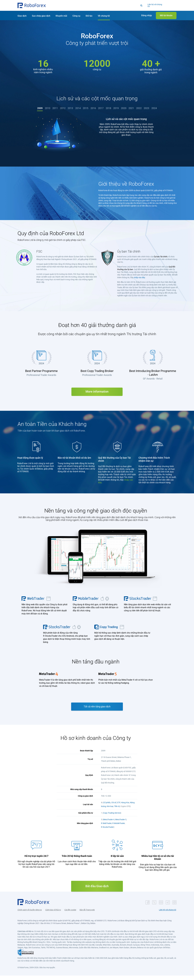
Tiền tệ (117, 811)
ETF (119, 807)
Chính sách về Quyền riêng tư (30, 914)
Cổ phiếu (107, 807)
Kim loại (110, 811)
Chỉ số (114, 807)
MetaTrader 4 (109, 824)
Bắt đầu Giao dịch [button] (97, 891)
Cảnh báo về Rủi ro (53, 914)
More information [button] (97, 396)
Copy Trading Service (112, 817)
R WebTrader (106, 828)
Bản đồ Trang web (87, 914)
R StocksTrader (107, 831)
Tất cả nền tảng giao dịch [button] (97, 711)
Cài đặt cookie (70, 914)
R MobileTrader (119, 828)
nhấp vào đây (139, 282)
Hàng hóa (125, 807)
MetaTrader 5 (121, 824)
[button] (32, 5)
